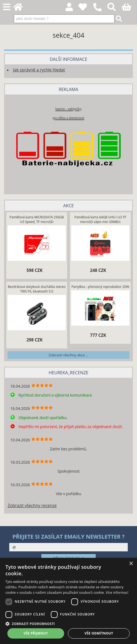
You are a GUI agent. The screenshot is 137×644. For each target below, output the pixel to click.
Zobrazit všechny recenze (32, 506)
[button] (68, 623)
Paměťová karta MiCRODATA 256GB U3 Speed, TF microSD (37, 219)
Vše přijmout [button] (36, 633)
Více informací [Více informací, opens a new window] (117, 593)
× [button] (131, 564)
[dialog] (68, 601)
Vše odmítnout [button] (99, 633)
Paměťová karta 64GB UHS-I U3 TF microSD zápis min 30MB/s (100, 219)
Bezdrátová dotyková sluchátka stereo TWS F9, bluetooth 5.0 (37, 289)
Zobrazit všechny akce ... (68, 355)
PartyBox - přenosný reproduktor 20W (100, 287)
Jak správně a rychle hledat (39, 70)
